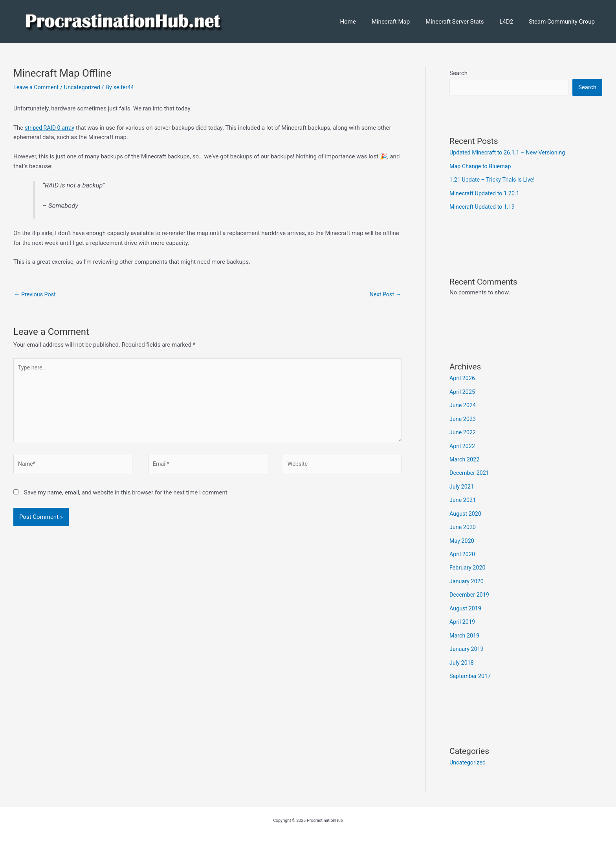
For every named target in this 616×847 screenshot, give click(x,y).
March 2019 (465, 629)
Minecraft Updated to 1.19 (484, 206)
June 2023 (463, 417)
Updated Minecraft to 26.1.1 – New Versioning (510, 153)
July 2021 (462, 483)
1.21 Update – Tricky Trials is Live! (494, 180)
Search (458, 73)
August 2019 (466, 603)
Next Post (385, 295)
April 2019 (463, 616)
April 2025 (463, 391)
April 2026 (463, 377)
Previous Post (36, 295)
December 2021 (470, 470)
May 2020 (462, 536)
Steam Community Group (564, 22)
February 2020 (468, 563)
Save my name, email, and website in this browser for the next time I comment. (126, 498)
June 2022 (463, 430)
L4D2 (512, 22)
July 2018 (462, 656)
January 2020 (467, 576)
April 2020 (463, 550)
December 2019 (470, 590)
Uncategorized (85, 87)
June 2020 (463, 523)
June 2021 (463, 497)
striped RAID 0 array (51, 128)
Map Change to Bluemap (482, 166)
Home (366, 22)
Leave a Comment (37, 87)
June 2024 (463, 404)
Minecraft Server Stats (464, 22)
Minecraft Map (404, 22)
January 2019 (467, 643)
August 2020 (466, 510)
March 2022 (465, 457)
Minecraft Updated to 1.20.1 (486, 193)
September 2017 (471, 669)
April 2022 (463, 444)
